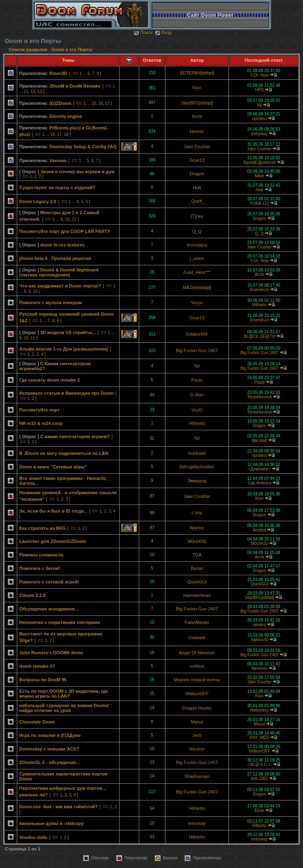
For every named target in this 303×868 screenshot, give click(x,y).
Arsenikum (259, 290)
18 (66, 134)
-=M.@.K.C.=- (260, 765)
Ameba (260, 530)
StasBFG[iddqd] (197, 103)
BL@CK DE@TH (259, 336)
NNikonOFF (197, 694)
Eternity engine (65, 116)
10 (67, 219)
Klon (197, 88)
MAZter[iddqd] (197, 287)
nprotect (260, 119)
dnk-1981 (260, 779)
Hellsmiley (260, 710)
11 (26, 92)
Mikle (259, 176)
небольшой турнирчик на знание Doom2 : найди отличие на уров (66, 708)
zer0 (197, 735)
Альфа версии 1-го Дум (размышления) (64, 349)
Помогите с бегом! (40, 568)
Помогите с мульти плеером (51, 303)
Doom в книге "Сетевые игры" (53, 467)
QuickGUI (197, 582)
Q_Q (197, 231)
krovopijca (197, 245)
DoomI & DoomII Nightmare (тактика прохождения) (59, 272)
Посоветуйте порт (39, 410)
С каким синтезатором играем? (75, 436)
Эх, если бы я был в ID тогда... (53, 511)
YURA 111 (259, 203)
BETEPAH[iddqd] (197, 73)
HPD (259, 90)
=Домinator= (260, 469)
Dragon (197, 174)
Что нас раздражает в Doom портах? (60, 286)
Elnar (259, 810)
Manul (197, 722)
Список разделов (29, 50)
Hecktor (197, 749)
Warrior (197, 528)
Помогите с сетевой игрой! (49, 582)
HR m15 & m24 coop (41, 423)
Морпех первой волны (197, 680)
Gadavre (197, 637)
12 (33, 92)
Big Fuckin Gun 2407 (197, 350)
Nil (260, 105)
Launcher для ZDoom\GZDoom (53, 541)
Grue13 (197, 160)
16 (101, 103)
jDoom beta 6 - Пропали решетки (55, 258)
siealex (259, 625)
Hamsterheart (197, 595)
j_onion (197, 258)
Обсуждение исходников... (49, 609)
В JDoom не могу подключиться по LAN (64, 453)
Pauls (197, 380)
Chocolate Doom (37, 722)
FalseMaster (197, 622)
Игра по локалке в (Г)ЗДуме (50, 735)
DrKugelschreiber (197, 467)
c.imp (197, 513)
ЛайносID (260, 640)
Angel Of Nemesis (197, 653)
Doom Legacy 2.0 (38, 201)
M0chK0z (197, 541)
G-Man (197, 395)
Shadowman (197, 776)
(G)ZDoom (60, 103)
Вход (163, 32)
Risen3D (58, 73)
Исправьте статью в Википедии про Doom (66, 393)
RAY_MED (260, 738)
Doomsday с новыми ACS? (49, 749)
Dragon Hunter (197, 708)
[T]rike (197, 216)
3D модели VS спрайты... (68, 332)
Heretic (197, 131)
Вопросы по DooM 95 (43, 680)
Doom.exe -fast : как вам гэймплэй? (59, 807)
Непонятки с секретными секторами (60, 622)
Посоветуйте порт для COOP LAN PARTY (65, 231)
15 (94, 103)
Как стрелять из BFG (42, 528)
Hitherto (259, 305)
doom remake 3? (37, 666)
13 (40, 92)
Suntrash (197, 453)
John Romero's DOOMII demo (51, 653)
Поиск (143, 32)
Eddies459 (197, 334)
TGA (197, 555)
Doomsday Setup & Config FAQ (83, 147)
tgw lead (259, 440)
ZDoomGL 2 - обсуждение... (49, 762)
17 (107, 103)
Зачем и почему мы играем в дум (77, 172)
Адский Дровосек (259, 162)
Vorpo (197, 303)
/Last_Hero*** (197, 272)
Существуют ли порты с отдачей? (57, 188)
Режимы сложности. (42, 555)
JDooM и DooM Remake (75, 86)
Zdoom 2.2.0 (32, 595)
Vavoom (58, 160)
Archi (197, 116)
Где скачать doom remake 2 (50, 380)
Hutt (197, 188)
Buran (197, 568)
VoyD (197, 410)
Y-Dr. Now (259, 75)
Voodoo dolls (33, 837)
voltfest (197, 666)
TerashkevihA (259, 397)
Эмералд (197, 481)
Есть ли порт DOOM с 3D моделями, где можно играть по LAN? (64, 694)
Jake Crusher (197, 147)
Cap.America (260, 483)
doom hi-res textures (62, 245)
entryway (260, 134)
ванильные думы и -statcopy (52, 823)
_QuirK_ (197, 201)
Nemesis (259, 668)
